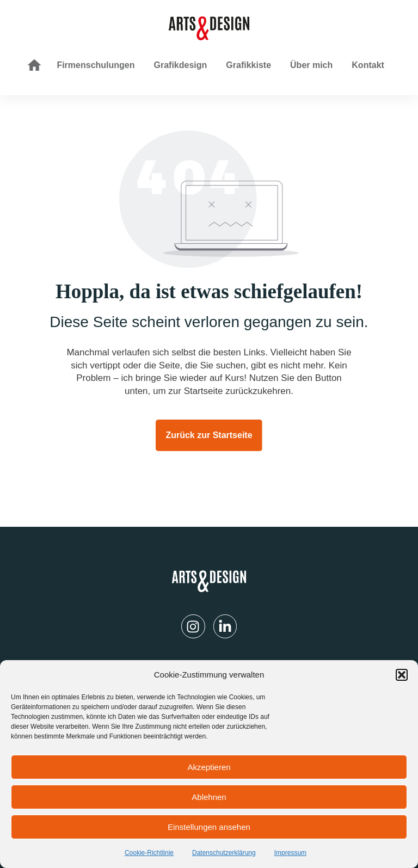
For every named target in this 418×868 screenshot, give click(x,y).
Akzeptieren (209, 767)
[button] (402, 675)
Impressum (290, 853)
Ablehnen (209, 797)
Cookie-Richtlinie (149, 853)
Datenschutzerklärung (224, 853)
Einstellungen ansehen (209, 827)
